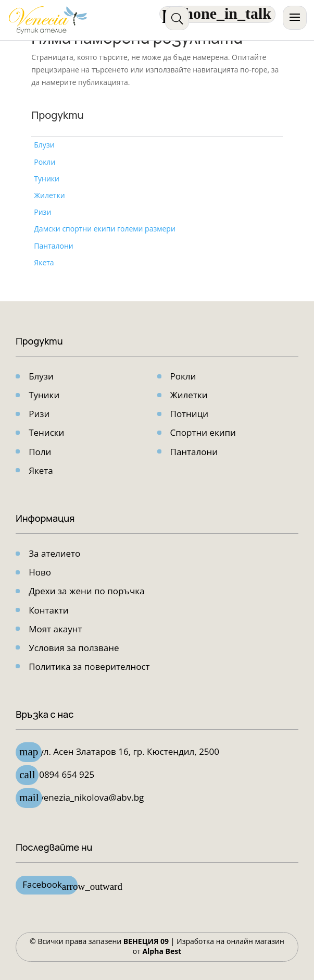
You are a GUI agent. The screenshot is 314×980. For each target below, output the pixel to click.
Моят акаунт (55, 629)
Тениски (46, 432)
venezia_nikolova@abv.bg (91, 797)
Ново (40, 572)
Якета (44, 262)
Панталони (53, 246)
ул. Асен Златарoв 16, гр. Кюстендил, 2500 (129, 751)
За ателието (54, 553)
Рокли (45, 162)
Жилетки (49, 195)
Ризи (42, 212)
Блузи (44, 145)
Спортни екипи (203, 432)
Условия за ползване (74, 648)
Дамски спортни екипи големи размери (105, 229)
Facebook (50, 886)
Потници (190, 414)
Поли (40, 452)
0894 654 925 (67, 774)
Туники (47, 179)
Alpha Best (162, 951)
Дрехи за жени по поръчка (86, 591)
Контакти (48, 610)
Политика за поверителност (89, 666)
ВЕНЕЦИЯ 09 (146, 941)
